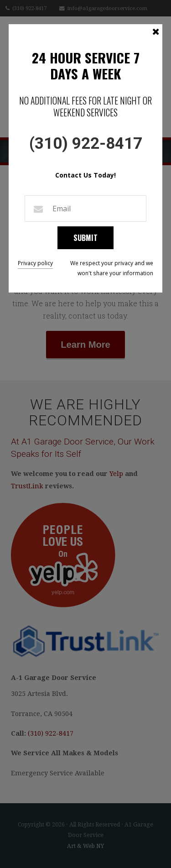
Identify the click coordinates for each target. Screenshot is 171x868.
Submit (85, 238)
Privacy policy (35, 263)
